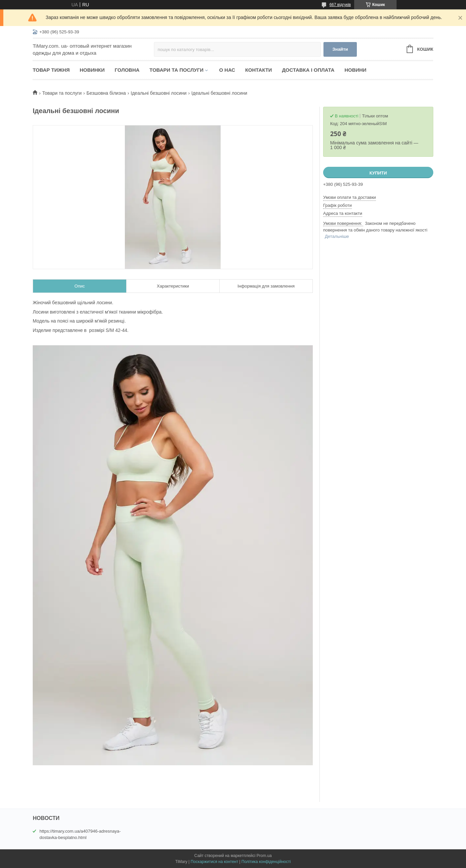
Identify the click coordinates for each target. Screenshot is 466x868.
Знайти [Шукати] (340, 49)
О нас (227, 70)
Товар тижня (51, 70)
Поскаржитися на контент (214, 862)
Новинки (92, 70)
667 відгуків (340, 5)
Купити (378, 173)
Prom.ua (264, 856)
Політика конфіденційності (266, 862)
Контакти (258, 70)
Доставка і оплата (308, 70)
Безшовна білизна (106, 93)
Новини (356, 70)
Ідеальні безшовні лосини (159, 93)
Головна (127, 70)
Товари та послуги (177, 70)
